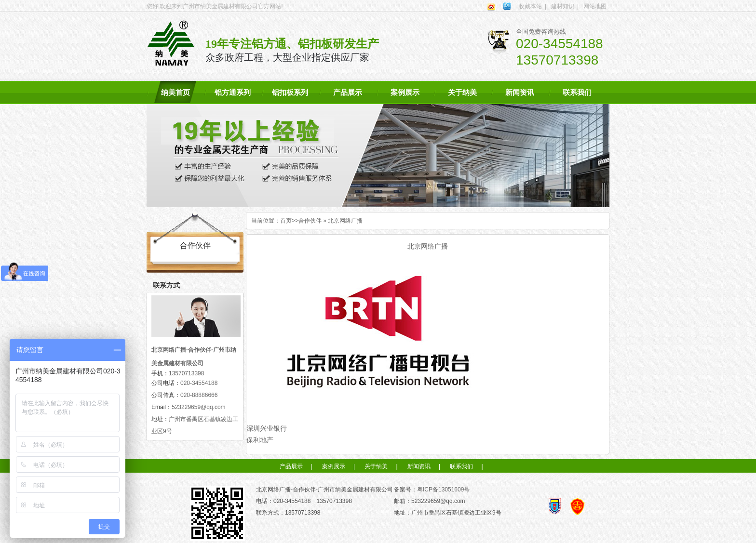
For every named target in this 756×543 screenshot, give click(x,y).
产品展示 (348, 93)
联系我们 (577, 93)
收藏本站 (530, 6)
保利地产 (260, 440)
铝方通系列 (233, 93)
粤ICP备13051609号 (443, 490)
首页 (286, 221)
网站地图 (595, 6)
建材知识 (563, 6)
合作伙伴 (310, 221)
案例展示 (405, 93)
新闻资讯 (520, 93)
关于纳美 (462, 93)
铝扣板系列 (290, 93)
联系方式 (166, 285)
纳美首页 (175, 93)
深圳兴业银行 (267, 428)
